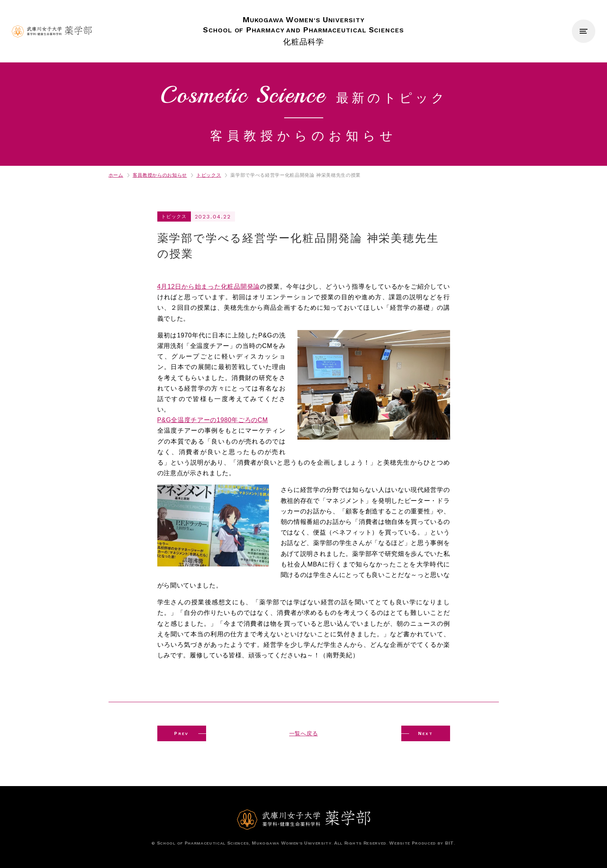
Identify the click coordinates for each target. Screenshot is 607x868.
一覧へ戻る (303, 733)
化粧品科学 (303, 30)
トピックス (209, 175)
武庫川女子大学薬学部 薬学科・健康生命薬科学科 (52, 31)
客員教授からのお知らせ (160, 175)
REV (182, 733)
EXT (426, 733)
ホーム (116, 175)
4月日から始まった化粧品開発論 (209, 287)
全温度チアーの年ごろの (213, 420)
